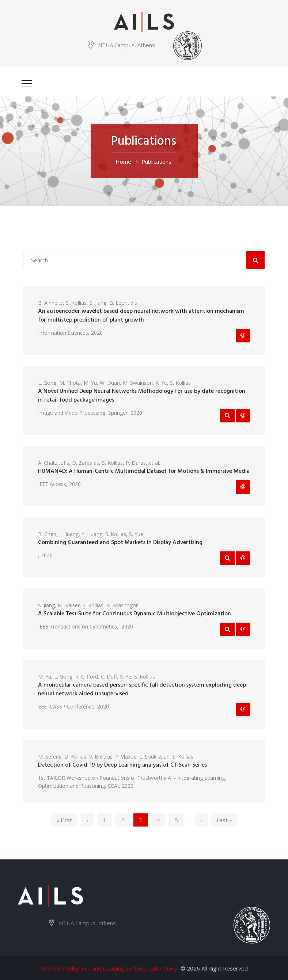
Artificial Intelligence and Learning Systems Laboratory (109, 968)
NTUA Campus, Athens (126, 45)
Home (123, 162)
